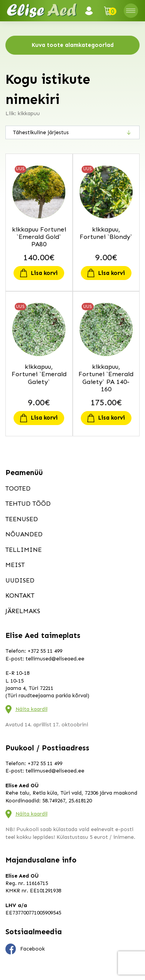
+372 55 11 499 (45, 651)
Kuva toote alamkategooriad (73, 45)
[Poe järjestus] (72, 133)
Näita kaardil (32, 709)
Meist (15, 565)
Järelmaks (23, 611)
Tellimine (24, 550)
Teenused (22, 519)
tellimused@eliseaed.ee (55, 659)
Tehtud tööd (28, 503)
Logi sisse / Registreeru (91, 11)
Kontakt (20, 595)
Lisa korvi (44, 273)
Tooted (18, 488)
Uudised (20, 580)
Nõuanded (24, 534)
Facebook (25, 949)
